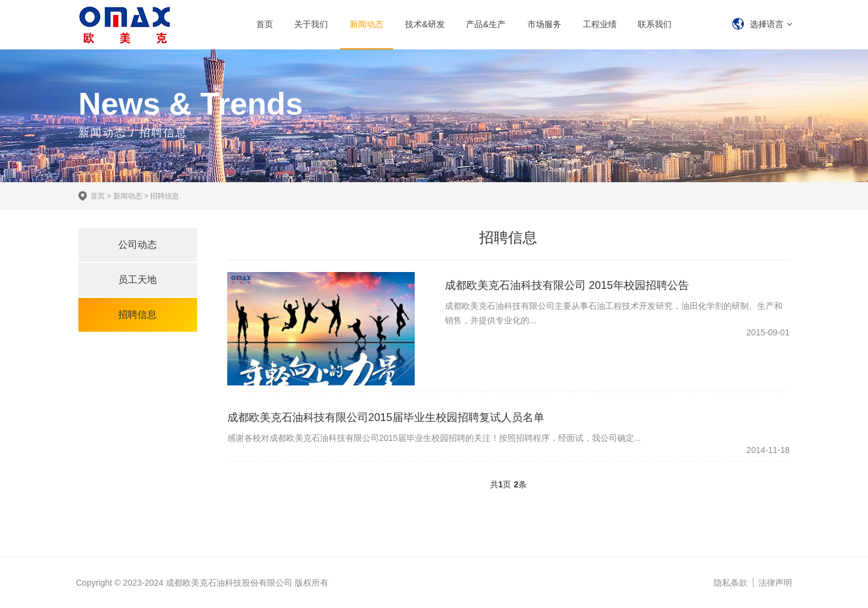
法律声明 (775, 583)
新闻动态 (366, 24)
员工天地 (137, 280)
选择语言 (767, 24)
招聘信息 (165, 196)
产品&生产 (486, 24)
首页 (265, 24)
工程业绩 (600, 24)
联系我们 (655, 24)
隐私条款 (731, 583)
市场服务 (544, 24)
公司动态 (137, 245)
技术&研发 (425, 24)
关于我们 (311, 24)
